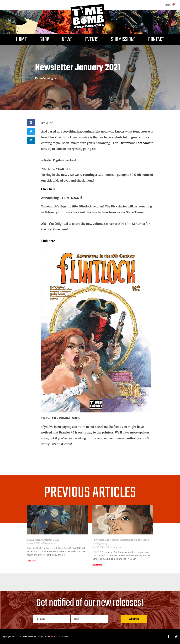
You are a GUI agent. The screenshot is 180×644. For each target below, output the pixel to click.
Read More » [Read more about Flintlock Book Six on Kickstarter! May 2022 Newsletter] (98, 565)
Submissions (123, 40)
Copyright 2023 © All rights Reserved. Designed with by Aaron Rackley (35, 637)
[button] (31, 122)
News (67, 40)
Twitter (124, 143)
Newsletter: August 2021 (43, 540)
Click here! (49, 189)
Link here (48, 241)
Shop (44, 40)
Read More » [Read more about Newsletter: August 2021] (32, 561)
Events (92, 40)
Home (21, 40)
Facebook (143, 143)
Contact (156, 40)
